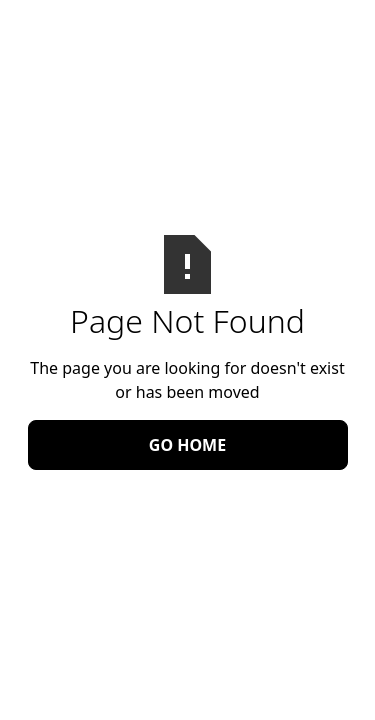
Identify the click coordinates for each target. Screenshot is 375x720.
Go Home (187, 445)
